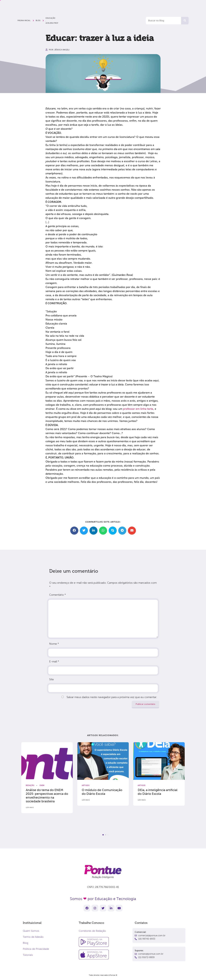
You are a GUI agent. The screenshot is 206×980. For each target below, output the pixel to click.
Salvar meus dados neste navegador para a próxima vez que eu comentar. (112, 697)
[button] (74, 531)
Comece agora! (164, 5)
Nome (54, 644)
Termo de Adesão (33, 937)
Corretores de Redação (92, 931)
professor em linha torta (138, 409)
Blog (26, 943)
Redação (30, 785)
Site (51, 679)
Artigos (86, 785)
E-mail (54, 661)
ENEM (42, 785)
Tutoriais (28, 955)
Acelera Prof (52, 23)
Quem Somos (31, 931)
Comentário (57, 595)
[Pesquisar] (185, 21)
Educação (50, 18)
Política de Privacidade (36, 949)
